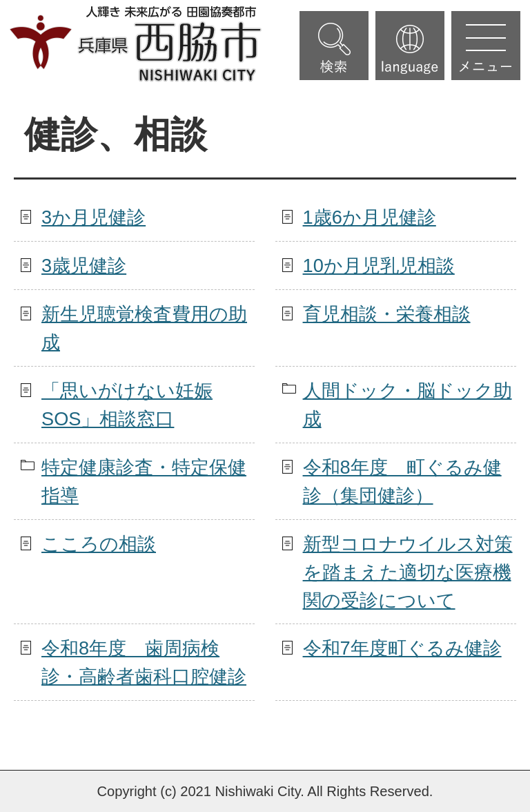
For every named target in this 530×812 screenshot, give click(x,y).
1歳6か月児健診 (370, 217)
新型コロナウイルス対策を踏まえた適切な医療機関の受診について (408, 572)
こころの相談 (99, 544)
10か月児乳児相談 (379, 265)
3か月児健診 (94, 217)
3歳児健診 (84, 265)
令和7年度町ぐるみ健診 (402, 648)
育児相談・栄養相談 (387, 314)
